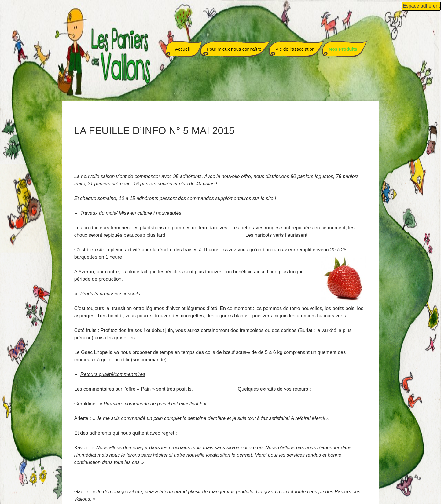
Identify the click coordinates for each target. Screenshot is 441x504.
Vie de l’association (295, 49)
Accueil (182, 49)
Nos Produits (343, 49)
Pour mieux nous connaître (234, 49)
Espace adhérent (421, 6)
